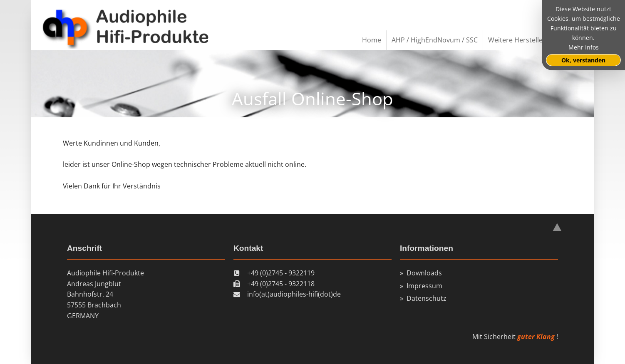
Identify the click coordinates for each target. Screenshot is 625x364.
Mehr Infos (584, 47)
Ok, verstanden (583, 60)
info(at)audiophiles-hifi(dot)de (294, 294)
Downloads (424, 273)
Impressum (424, 286)
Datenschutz (427, 298)
